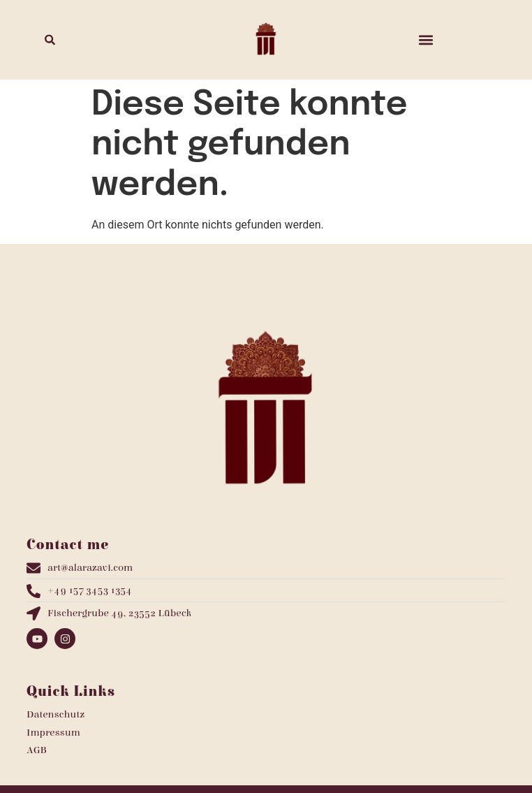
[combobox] (106, 39)
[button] (426, 39)
